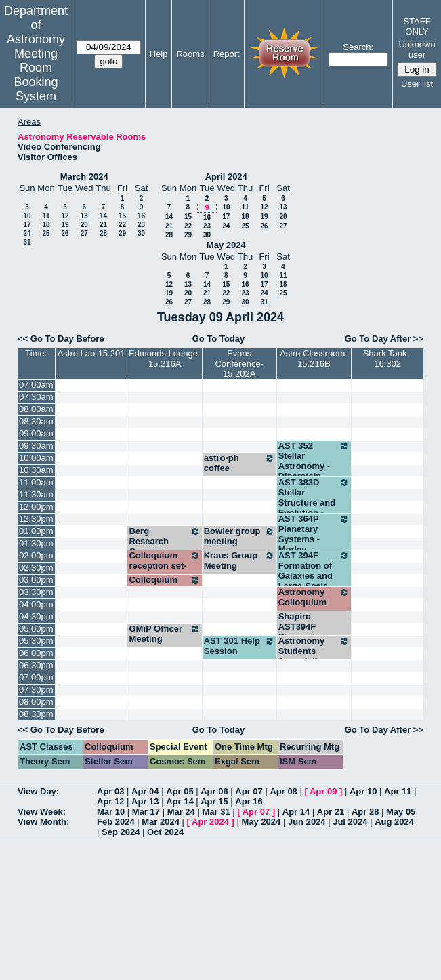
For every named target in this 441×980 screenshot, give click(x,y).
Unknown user (417, 49)
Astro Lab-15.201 (91, 353)
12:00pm (36, 507)
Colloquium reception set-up (164, 566)
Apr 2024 (210, 822)
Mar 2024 (161, 822)
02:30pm (36, 568)
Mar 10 (111, 812)
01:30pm (36, 543)
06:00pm (36, 653)
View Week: (42, 812)
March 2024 (84, 177)
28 (103, 233)
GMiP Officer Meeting (164, 634)
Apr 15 (214, 801)
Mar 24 (181, 812)
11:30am (36, 494)
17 (27, 225)
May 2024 (226, 245)
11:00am (36, 482)
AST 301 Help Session (239, 646)
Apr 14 (180, 801)
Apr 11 (398, 791)
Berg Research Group (164, 541)
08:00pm (36, 702)
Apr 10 (363, 791)
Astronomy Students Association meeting (314, 656)
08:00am (36, 409)
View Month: (43, 822)
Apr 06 (214, 791)
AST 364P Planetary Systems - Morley (314, 534)
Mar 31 (216, 812)
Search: (358, 47)
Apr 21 (331, 812)
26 (65, 233)
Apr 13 (145, 801)
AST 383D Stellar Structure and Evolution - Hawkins (314, 503)
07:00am (36, 385)
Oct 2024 (165, 832)
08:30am (36, 421)
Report (227, 54)
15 (122, 216)
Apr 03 (110, 791)
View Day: (38, 791)
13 (84, 216)
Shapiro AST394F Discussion (302, 627)
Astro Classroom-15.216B (314, 359)
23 (141, 225)
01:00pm (36, 531)
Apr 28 (365, 812)
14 (103, 216)
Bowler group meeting (239, 536)
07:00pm (36, 677)
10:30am (36, 470)
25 (46, 233)
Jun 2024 (307, 822)
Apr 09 (323, 791)
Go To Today (219, 339)
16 (141, 216)
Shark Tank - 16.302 (388, 359)
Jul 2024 (350, 822)
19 (65, 225)
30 (141, 233)
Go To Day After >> (384, 339)
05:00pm (36, 629)
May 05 (401, 812)
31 (27, 242)
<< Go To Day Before (61, 339)
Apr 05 (180, 791)
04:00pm (36, 604)
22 (122, 225)
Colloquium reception (164, 585)
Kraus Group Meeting (239, 560)
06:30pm (36, 665)
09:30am (36, 446)
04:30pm (36, 616)
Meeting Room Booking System (36, 75)
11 (46, 216)
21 (103, 225)
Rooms (190, 54)
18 (46, 225)
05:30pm (36, 641)
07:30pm (36, 690)
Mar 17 (146, 812)
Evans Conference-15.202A (239, 364)
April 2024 (226, 177)
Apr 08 (283, 791)
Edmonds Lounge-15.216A (165, 359)
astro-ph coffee (239, 463)
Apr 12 (110, 801)
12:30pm (36, 519)
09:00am (36, 433)
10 (27, 216)
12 (65, 216)
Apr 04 (145, 791)
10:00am (36, 458)
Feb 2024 (116, 822)
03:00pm (36, 580)
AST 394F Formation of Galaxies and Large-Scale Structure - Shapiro (314, 581)
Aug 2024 (394, 822)
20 (84, 225)
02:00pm (36, 555)
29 (122, 233)
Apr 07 (249, 791)
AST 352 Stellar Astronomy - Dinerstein (314, 461)
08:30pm (36, 714)
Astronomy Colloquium (314, 597)
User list (417, 84)
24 (27, 233)
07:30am (36, 397)
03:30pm (36, 592)
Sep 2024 (121, 832)
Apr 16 (249, 801)
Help (159, 54)
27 (84, 233)
